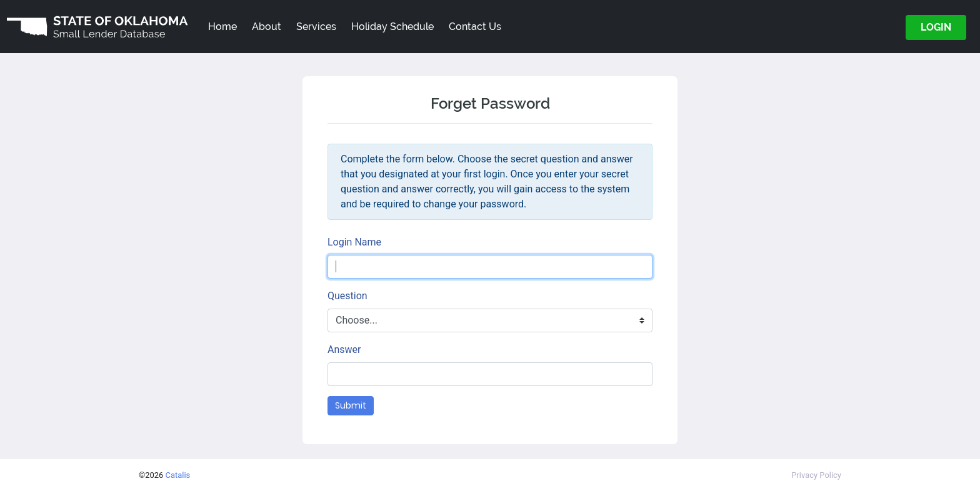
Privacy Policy (816, 475)
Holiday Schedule (392, 27)
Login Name (354, 242)
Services (316, 27)
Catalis (178, 475)
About (267, 27)
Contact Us (475, 27)
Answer (344, 350)
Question (347, 296)
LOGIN (936, 27)
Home (222, 27)
